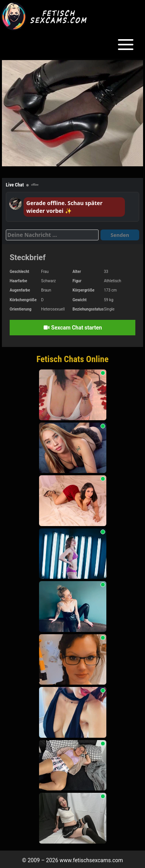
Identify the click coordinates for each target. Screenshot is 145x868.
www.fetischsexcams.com (91, 860)
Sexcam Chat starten (72, 328)
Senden (120, 235)
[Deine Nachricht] (52, 235)
